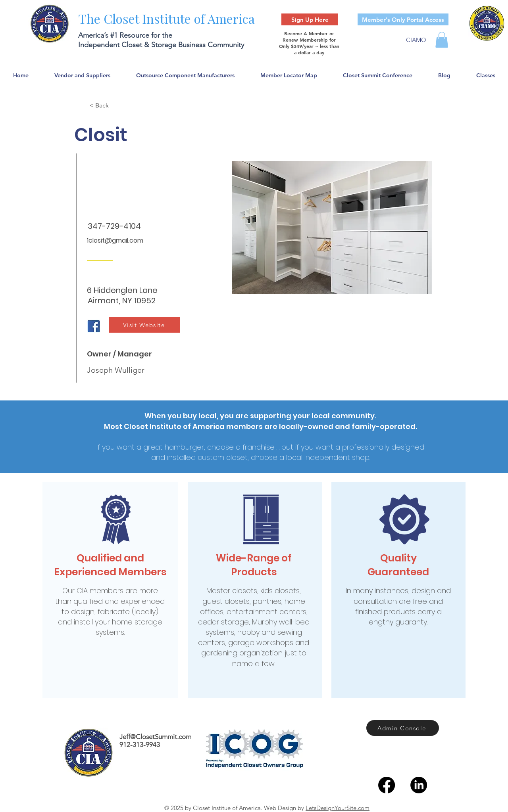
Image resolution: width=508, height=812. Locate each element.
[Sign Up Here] (310, 19)
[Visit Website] (145, 325)
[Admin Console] (403, 728)
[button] (442, 40)
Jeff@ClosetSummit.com (155, 737)
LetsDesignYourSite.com (338, 808)
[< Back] (115, 105)
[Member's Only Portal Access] (403, 19)
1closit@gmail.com (115, 240)
